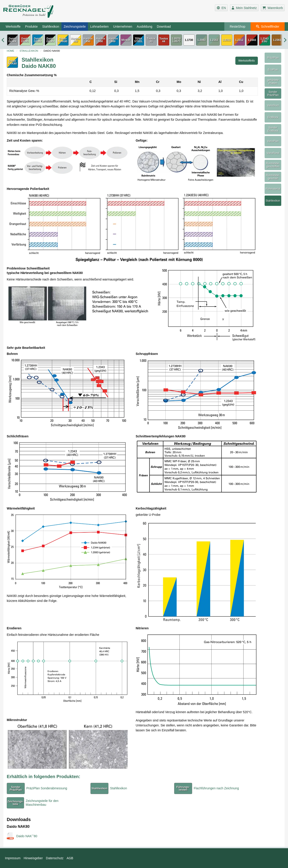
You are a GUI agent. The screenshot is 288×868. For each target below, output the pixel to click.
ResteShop (237, 27)
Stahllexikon (51, 27)
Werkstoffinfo (246, 61)
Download (164, 27)
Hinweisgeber (33, 858)
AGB (70, 858)
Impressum (13, 858)
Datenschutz (55, 858)
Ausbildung (145, 27)
